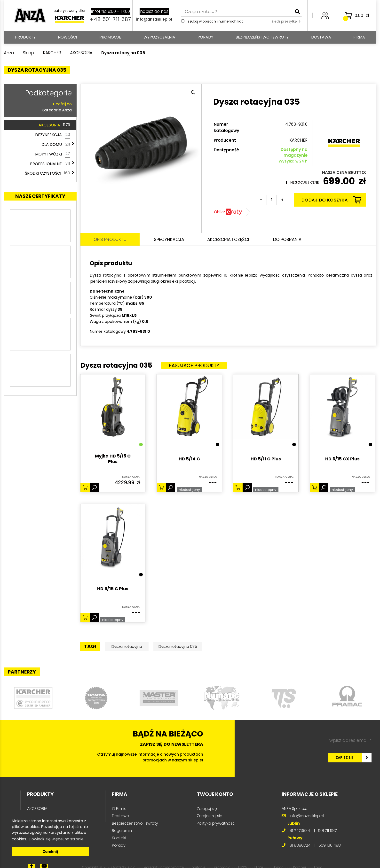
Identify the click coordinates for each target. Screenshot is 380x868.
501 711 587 (327, 831)
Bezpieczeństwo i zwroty (262, 37)
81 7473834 (300, 831)
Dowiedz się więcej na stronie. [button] (56, 839)
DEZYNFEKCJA (53, 135)
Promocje (110, 37)
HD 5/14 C (189, 459)
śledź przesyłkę (286, 21)
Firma (359, 37)
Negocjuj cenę (302, 182)
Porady (205, 37)
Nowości (67, 37)
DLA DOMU (56, 145)
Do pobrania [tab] (287, 239)
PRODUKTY (25, 37)
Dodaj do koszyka (331, 200)
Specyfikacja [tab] (169, 239)
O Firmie (119, 809)
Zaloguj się (207, 809)
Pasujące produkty (194, 365)
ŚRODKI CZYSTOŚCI (47, 173)
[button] (193, 93)
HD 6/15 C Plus (113, 589)
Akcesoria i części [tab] (228, 239)
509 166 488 (330, 845)
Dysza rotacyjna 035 (178, 647)
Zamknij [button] (50, 852)
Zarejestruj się (210, 816)
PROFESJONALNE (50, 164)
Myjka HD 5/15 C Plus (113, 459)
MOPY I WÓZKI (53, 154)
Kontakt (119, 838)
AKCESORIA (54, 125)
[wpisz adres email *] (321, 740)
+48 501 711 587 (111, 19)
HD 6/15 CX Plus (342, 459)
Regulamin (122, 831)
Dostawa (321, 37)
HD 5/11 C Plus (266, 459)
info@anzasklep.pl (154, 19)
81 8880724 (300, 845)
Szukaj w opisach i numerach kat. (216, 21)
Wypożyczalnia (159, 37)
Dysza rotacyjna (127, 647)
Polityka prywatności (216, 823)
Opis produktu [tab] (110, 239)
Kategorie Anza (39, 107)
